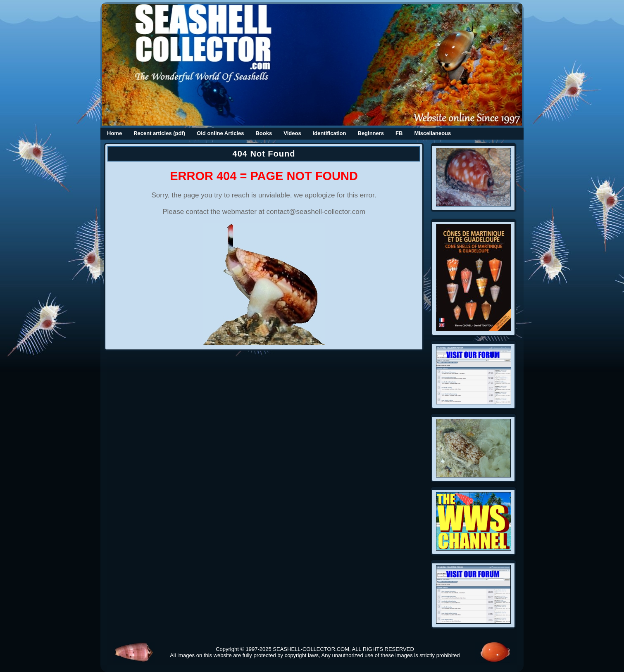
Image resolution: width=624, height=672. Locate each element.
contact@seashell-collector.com (316, 212)
